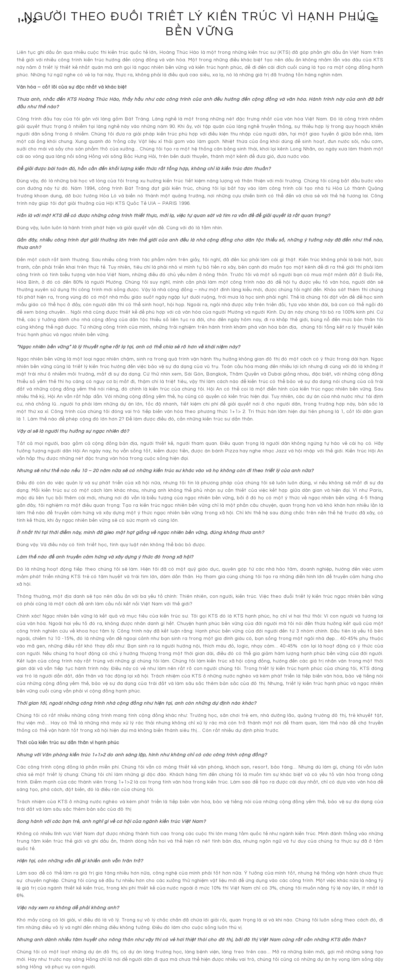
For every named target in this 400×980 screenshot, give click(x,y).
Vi (363, 20)
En (353, 20)
